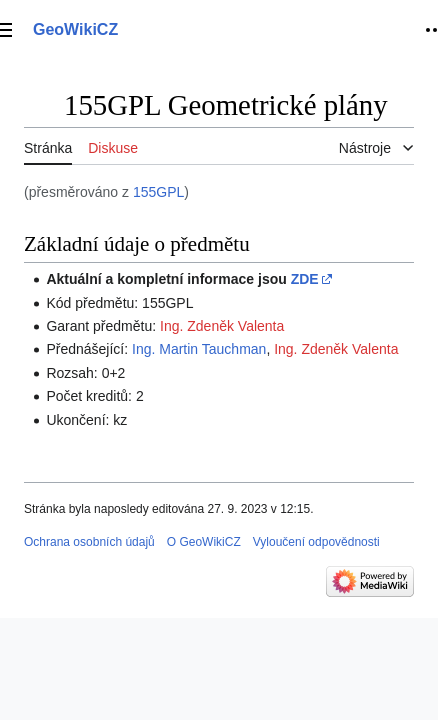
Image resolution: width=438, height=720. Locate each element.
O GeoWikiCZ (204, 542)
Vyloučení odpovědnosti (316, 542)
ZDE (305, 279)
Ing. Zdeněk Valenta (222, 326)
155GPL (158, 192)
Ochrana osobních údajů (89, 542)
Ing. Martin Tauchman (199, 349)
